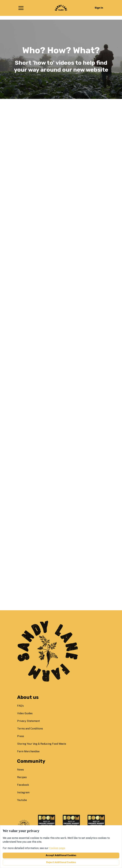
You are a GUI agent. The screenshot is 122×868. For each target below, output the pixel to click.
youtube (22, 800)
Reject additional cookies (61, 862)
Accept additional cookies (61, 855)
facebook (23, 785)
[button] (21, 8)
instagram (23, 792)
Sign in (99, 8)
